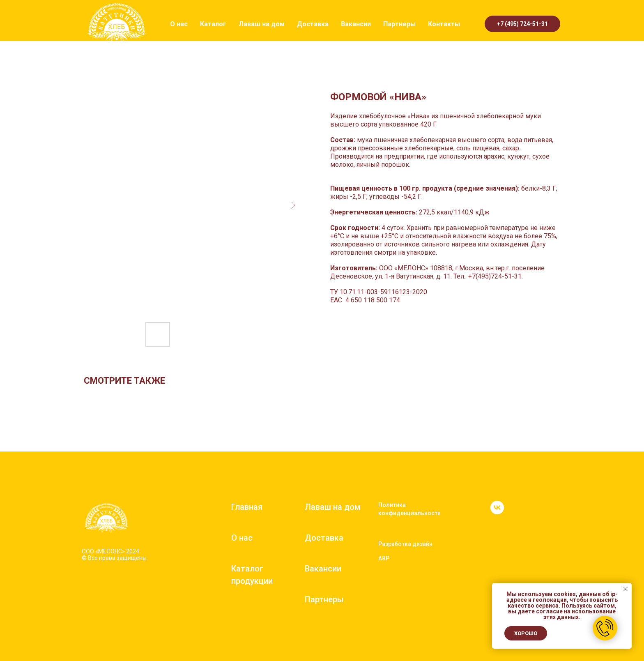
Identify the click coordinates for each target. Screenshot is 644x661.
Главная (247, 507)
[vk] (497, 512)
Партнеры (399, 24)
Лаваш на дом (262, 24)
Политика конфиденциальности (409, 509)
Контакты (444, 24)
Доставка (313, 24)
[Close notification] (626, 589)
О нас (179, 24)
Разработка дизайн (405, 544)
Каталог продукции (252, 575)
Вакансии (356, 24)
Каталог (213, 24)
